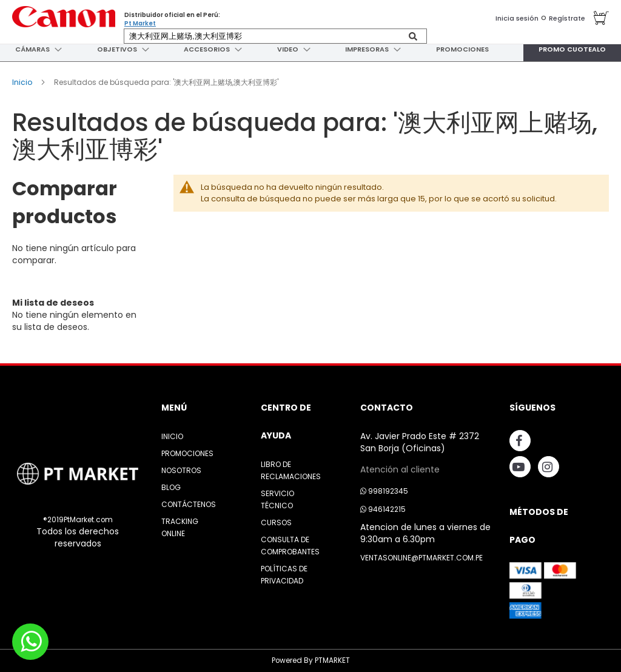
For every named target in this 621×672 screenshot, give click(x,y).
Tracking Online (180, 527)
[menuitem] (31, 49)
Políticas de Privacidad (284, 575)
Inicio (23, 82)
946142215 (383, 509)
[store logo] (64, 17)
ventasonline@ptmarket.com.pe (421, 558)
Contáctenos (189, 504)
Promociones (187, 453)
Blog (171, 487)
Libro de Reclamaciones (291, 470)
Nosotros (181, 470)
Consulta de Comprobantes (290, 546)
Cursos (276, 522)
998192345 (384, 491)
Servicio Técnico (277, 499)
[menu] (310, 49)
